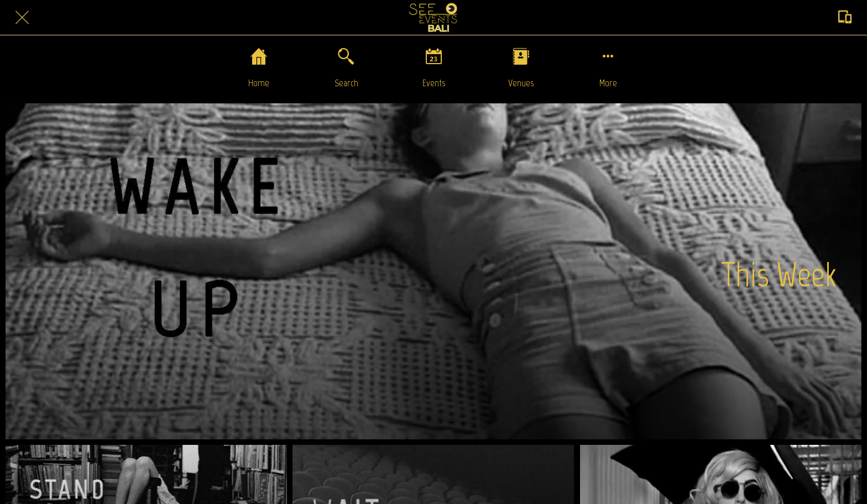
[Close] (22, 18)
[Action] (845, 18)
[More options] (608, 68)
